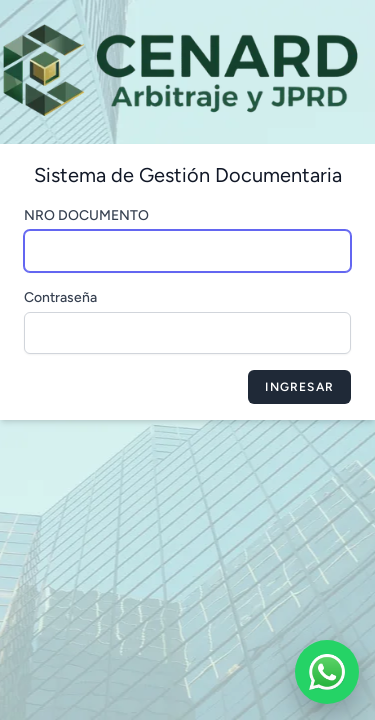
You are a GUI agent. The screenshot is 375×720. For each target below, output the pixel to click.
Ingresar (299, 387)
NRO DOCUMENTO (86, 215)
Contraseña (60, 297)
